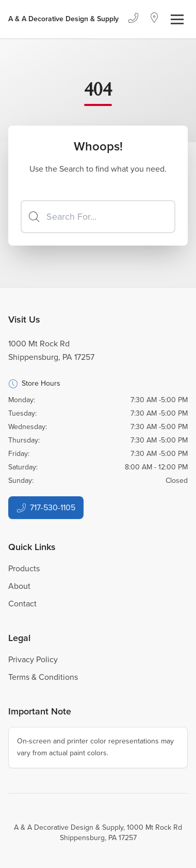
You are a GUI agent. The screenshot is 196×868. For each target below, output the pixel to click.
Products (24, 568)
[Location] (154, 19)
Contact (22, 604)
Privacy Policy (33, 659)
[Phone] (133, 19)
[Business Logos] (63, 19)
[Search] (98, 217)
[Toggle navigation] (177, 19)
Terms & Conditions (43, 677)
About (19, 586)
